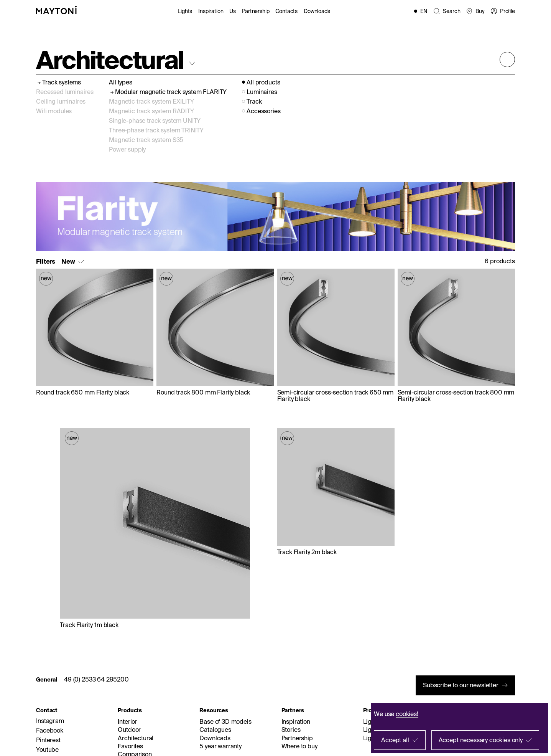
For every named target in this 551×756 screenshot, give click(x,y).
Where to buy (299, 746)
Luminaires (262, 92)
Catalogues (215, 730)
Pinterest (48, 740)
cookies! (407, 714)
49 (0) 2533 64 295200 (96, 679)
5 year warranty (220, 746)
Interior (127, 721)
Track (254, 102)
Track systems (62, 82)
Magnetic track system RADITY (151, 111)
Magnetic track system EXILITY (151, 101)
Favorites (130, 746)
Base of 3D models (225, 721)
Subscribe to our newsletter (461, 685)
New (68, 262)
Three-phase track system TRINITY (156, 130)
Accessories (263, 111)
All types (121, 82)
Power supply (127, 149)
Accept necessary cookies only (481, 740)
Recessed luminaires (65, 92)
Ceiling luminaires (61, 101)
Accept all (395, 740)
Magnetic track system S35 (146, 140)
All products (263, 82)
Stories (291, 730)
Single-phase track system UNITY (155, 120)
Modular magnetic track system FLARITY (171, 92)
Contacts (286, 11)
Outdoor (129, 730)
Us (233, 11)
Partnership (256, 11)
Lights (185, 11)
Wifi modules (54, 111)
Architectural (136, 738)
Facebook (50, 730)
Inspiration (211, 11)
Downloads (317, 11)
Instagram (50, 721)
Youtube (47, 749)
